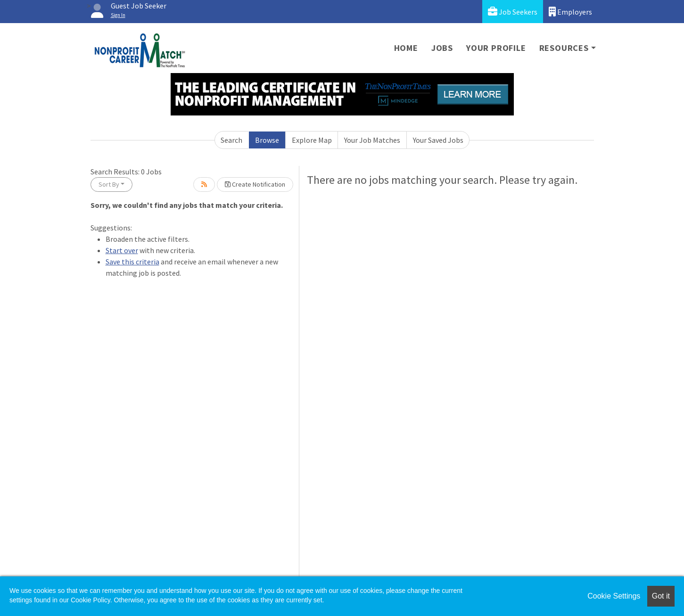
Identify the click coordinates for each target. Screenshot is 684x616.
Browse (267, 140)
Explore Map (312, 140)
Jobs (442, 48)
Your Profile (496, 48)
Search (231, 140)
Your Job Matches (372, 140)
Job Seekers (513, 12)
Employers (570, 12)
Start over (122, 250)
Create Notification (255, 184)
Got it (661, 596)
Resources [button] (564, 48)
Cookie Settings (614, 596)
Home (406, 48)
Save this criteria (132, 262)
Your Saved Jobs (438, 140)
